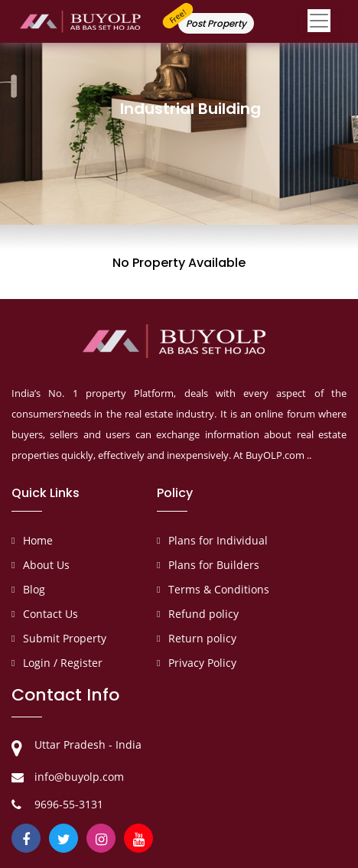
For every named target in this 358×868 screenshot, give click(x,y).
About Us (46, 565)
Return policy (202, 638)
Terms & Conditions (219, 589)
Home (38, 540)
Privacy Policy (202, 663)
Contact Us (50, 614)
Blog (34, 589)
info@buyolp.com (79, 777)
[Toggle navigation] (319, 24)
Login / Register (63, 663)
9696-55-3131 (69, 804)
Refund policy (203, 614)
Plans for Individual (218, 540)
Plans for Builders (214, 565)
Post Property (216, 23)
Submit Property (65, 638)
